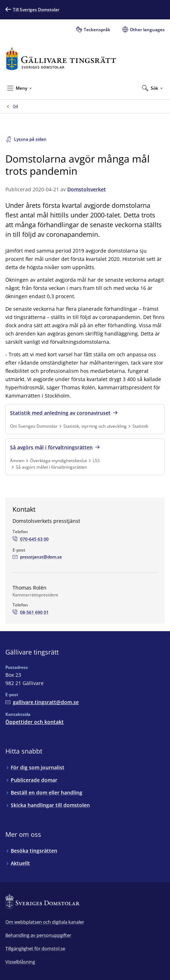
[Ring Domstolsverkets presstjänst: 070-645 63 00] (31, 539)
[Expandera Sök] (152, 88)
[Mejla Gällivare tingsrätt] (42, 702)
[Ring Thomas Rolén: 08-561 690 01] (31, 613)
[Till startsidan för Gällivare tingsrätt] (61, 59)
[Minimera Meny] (20, 88)
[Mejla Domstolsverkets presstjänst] (37, 557)
